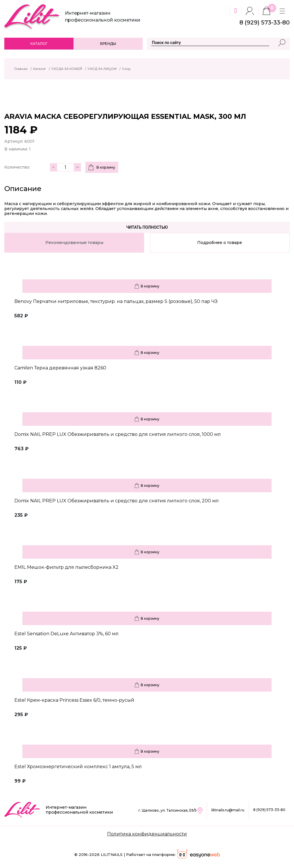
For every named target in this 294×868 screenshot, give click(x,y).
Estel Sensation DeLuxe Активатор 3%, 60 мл (66, 634)
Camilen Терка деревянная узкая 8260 (60, 368)
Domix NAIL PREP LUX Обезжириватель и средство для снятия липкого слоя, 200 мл (117, 501)
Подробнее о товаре (220, 243)
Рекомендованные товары (74, 243)
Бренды (108, 44)
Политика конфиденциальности (147, 834)
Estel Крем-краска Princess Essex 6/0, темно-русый (74, 700)
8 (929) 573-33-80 (269, 810)
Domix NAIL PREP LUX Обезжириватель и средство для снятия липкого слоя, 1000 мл (118, 434)
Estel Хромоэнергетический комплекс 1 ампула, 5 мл (78, 767)
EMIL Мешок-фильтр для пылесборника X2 (66, 567)
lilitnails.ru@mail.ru (228, 810)
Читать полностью (147, 227)
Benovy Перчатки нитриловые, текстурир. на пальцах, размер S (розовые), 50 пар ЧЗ (116, 301)
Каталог (39, 44)
